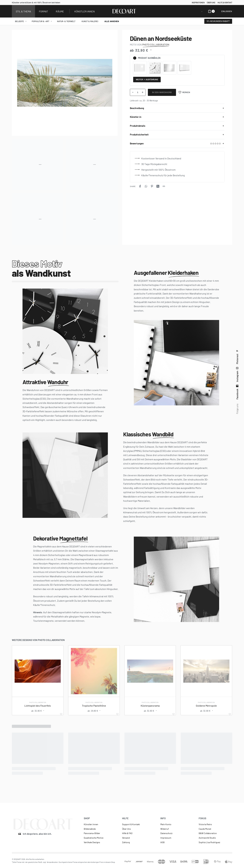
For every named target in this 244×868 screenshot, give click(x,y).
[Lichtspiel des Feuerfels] (38, 671)
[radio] (140, 68)
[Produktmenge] (138, 92)
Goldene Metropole (206, 706)
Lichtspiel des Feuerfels (38, 706)
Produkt (143, 58)
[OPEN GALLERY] (65, 83)
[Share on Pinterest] (152, 186)
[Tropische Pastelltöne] (94, 671)
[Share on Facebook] (140, 186)
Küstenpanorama (150, 706)
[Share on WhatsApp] (146, 186)
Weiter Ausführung (147, 79)
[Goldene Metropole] (206, 671)
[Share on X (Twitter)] (158, 186)
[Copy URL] (164, 186)
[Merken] (184, 92)
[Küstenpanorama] (150, 671)
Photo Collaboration (38, 702)
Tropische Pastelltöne (94, 706)
